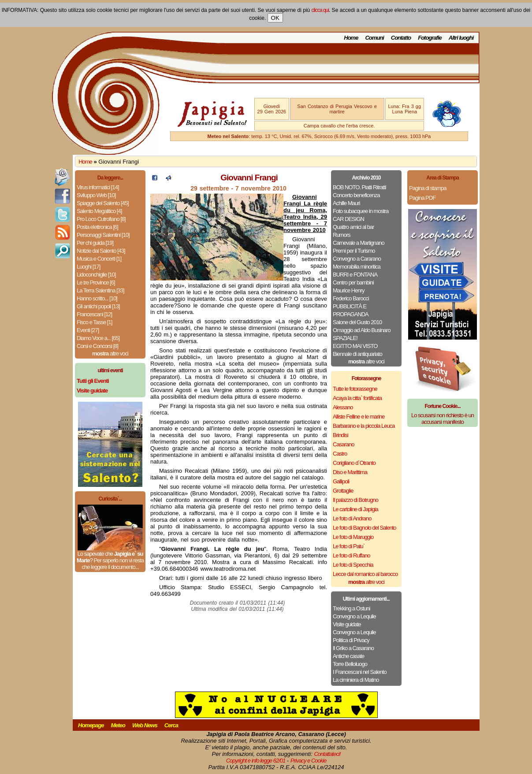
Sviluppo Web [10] (96, 195)
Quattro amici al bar (353, 227)
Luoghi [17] (88, 267)
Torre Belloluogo (350, 664)
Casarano (343, 444)
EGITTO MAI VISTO (355, 346)
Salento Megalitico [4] (99, 211)
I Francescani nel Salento (360, 672)
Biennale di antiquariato (357, 354)
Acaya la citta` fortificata (357, 398)
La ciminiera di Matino (356, 680)
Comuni (374, 38)
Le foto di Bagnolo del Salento (364, 528)
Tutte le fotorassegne (355, 389)
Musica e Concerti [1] (99, 259)
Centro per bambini (353, 282)
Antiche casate (348, 656)
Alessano (343, 407)
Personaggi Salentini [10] (103, 235)
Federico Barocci (351, 298)
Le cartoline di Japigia (355, 509)
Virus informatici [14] (98, 187)
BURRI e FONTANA (355, 275)
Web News (145, 725)
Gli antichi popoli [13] (98, 306)
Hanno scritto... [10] (97, 298)
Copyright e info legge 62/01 (256, 761)
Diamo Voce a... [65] (98, 338)
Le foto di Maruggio (353, 537)
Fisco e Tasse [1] (94, 322)
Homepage (91, 725)
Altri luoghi (461, 38)
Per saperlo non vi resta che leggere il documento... (112, 564)
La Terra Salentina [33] (100, 290)
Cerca (171, 725)
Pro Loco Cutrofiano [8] (101, 219)
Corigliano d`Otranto (354, 463)
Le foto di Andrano (352, 518)
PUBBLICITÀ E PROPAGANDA (351, 310)
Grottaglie (343, 491)
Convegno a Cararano (357, 259)
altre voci (110, 353)
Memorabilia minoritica (357, 267)
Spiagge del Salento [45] (103, 203)
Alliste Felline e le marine (359, 417)
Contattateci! (327, 754)
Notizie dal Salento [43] (101, 251)
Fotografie (430, 38)
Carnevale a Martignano (359, 243)
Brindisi (340, 435)
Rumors (342, 235)
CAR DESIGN (348, 219)
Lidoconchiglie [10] (96, 275)
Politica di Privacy (351, 640)
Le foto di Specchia (353, 565)
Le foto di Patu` (349, 546)
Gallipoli (341, 481)
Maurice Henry (349, 290)
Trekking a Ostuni (351, 608)
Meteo (118, 725)
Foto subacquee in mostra (361, 211)
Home (351, 38)
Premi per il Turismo (354, 251)
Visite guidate (347, 624)
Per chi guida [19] (95, 243)
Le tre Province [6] (96, 282)
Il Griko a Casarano (353, 648)
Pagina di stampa (428, 188)
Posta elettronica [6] (97, 227)
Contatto (401, 38)
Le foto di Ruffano (351, 555)
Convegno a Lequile (354, 616)
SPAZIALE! (345, 338)
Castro (340, 454)
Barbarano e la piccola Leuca (364, 426)
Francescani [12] (94, 314)
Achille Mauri (346, 203)
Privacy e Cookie (309, 761)
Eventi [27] (88, 330)
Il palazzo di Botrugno (355, 500)
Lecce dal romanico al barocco (365, 574)
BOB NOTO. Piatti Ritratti (359, 187)
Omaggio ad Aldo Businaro (362, 330)
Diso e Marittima (350, 472)
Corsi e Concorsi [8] (97, 346)
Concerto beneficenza (356, 195)
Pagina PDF (422, 198)
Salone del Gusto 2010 (357, 322)
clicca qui (320, 10)
